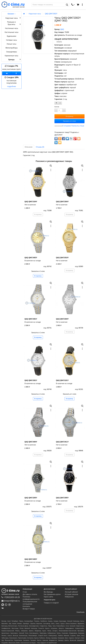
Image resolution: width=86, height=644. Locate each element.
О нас (25, 592)
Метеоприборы (12, 48)
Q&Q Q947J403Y (31, 258)
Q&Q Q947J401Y (31, 319)
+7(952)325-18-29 (11, 597)
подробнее (12, 86)
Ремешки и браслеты (14, 23)
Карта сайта (48, 597)
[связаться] (73, 5)
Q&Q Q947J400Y (31, 559)
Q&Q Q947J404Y (31, 442)
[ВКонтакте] (3, 608)
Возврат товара (29, 609)
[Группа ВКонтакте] (7, 73)
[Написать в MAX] (3, 604)
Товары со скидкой (51, 603)
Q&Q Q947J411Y (62, 442)
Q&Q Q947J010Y (62, 258)
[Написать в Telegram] (10, 604)
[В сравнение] (60, 103)
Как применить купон (52, 594)
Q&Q (62, 29)
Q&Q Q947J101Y (62, 380)
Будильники (12, 36)
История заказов (71, 594)
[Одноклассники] (16, 73)
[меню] (82, 5)
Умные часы (11, 44)
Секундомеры (12, 52)
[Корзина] (78, 5)
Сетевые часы (11, 40)
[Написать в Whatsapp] (7, 604)
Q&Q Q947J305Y (62, 498)
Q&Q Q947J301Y (31, 380)
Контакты (26, 606)
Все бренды (48, 592)
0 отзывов (66, 126)
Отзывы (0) (40, 147)
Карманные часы (11, 56)
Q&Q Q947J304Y (62, 202)
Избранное (69, 597)
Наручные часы (13, 18)
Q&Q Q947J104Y (31, 202)
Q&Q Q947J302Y (51, 14)
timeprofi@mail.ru (11, 601)
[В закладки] (56, 103)
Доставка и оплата (30, 594)
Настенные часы (12, 28)
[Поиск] (48, 5)
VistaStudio (80, 612)
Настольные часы (11, 32)
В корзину (69, 116)
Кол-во (57, 107)
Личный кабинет (71, 592)
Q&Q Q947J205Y (31, 498)
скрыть (59, 42)
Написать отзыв (78, 126)
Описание (29, 147)
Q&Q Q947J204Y (62, 319)
